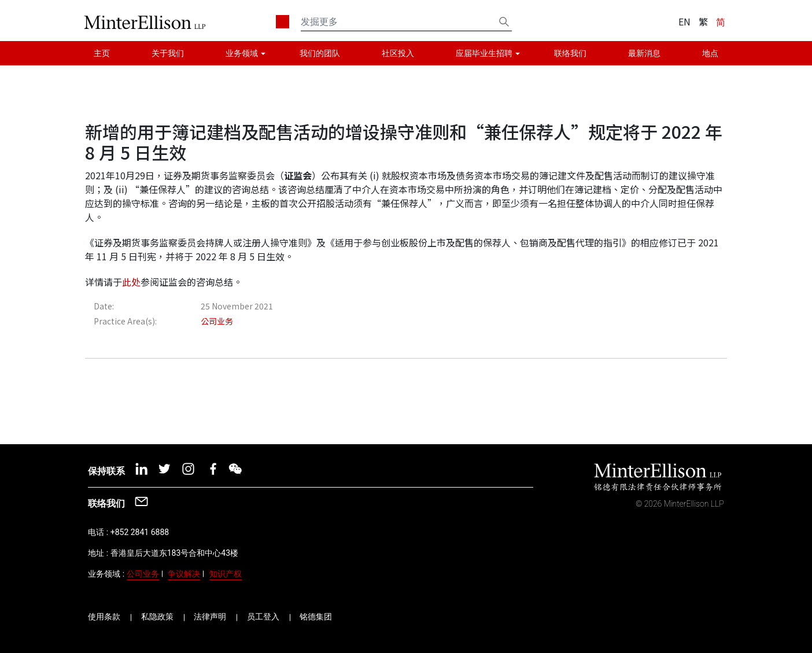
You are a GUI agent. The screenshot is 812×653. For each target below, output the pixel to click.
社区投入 (398, 53)
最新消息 (644, 53)
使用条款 (104, 617)
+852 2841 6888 (140, 532)
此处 (131, 282)
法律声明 (210, 617)
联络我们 (570, 53)
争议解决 (184, 574)
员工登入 (263, 617)
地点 (710, 53)
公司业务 (143, 574)
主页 (102, 53)
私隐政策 (157, 617)
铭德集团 (316, 617)
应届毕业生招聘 (484, 53)
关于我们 (168, 53)
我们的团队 (320, 53)
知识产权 (226, 574)
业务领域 (242, 53)
